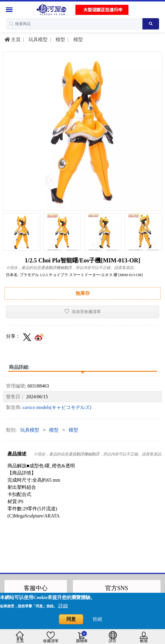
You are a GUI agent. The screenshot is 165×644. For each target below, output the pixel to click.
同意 (71, 619)
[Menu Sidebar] (10, 10)
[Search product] (151, 24)
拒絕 (98, 619)
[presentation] (7, 224)
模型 (60, 39)
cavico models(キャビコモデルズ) (57, 407)
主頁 (12, 39)
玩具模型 (37, 39)
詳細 (63, 606)
